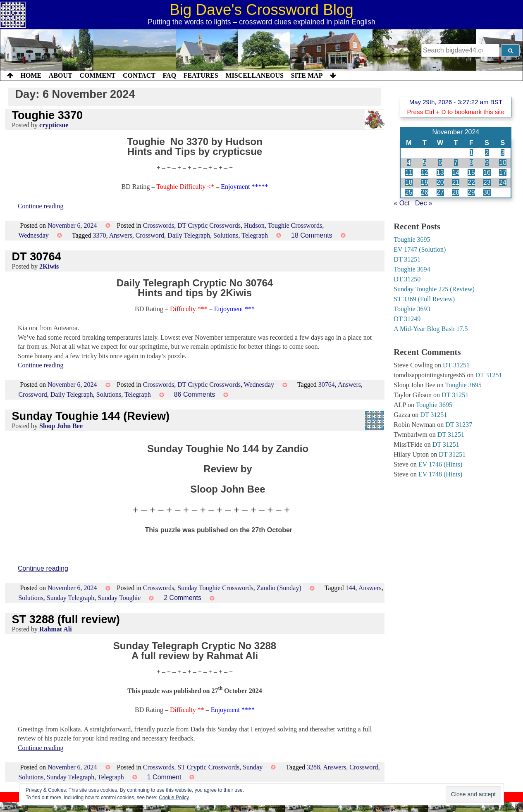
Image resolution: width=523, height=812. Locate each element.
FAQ (169, 75)
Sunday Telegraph (70, 598)
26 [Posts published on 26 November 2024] (425, 192)
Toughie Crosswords (295, 225)
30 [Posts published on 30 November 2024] (487, 192)
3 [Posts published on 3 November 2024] (503, 153)
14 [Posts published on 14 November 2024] (456, 173)
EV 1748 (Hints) (440, 474)
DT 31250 (407, 279)
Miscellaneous (254, 75)
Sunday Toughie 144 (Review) (91, 416)
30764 (327, 385)
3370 (100, 235)
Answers (121, 235)
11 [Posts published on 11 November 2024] (409, 173)
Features (201, 75)
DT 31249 (407, 319)
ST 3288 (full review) (66, 619)
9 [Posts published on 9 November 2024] (487, 163)
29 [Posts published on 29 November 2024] (471, 192)
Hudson (254, 225)
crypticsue (54, 125)
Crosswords (159, 225)
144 (351, 588)
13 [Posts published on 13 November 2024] (440, 173)
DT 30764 (36, 256)
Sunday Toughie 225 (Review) (434, 289)
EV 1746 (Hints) (440, 464)
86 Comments (195, 394)
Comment (97, 75)
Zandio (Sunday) (279, 588)
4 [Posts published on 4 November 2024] (409, 163)
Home (31, 75)
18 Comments (312, 235)
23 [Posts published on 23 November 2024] (487, 182)
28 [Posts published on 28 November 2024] (456, 192)
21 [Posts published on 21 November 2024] (456, 182)
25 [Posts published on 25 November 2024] (409, 192)
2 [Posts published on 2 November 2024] (487, 153)
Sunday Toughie (119, 598)
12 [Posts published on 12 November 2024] (425, 173)
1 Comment (164, 777)
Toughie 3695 (412, 239)
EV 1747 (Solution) (420, 249)
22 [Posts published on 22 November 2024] (471, 182)
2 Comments (183, 598)
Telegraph (255, 235)
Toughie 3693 (412, 309)
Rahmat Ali (56, 629)
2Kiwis (49, 266)
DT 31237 (459, 425)
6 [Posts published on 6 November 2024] (440, 163)
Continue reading (41, 206)
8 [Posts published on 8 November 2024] (472, 163)
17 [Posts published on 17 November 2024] (503, 173)
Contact (139, 75)
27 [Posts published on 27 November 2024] (440, 192)
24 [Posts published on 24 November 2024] (503, 182)
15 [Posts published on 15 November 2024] (471, 173)
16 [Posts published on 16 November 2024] (487, 173)
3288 (313, 767)
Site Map (307, 75)
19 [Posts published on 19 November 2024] (425, 182)
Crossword (150, 235)
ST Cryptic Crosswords (208, 767)
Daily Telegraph (189, 235)
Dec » (424, 203)
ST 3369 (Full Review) (424, 299)
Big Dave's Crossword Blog (261, 10)
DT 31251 (407, 259)
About (61, 75)
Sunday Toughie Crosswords (215, 588)
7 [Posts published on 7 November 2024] (456, 163)
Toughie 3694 (412, 269)
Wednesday (33, 235)
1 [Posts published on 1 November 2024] (472, 153)
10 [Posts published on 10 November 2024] (503, 163)
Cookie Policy (174, 798)
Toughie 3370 (47, 115)
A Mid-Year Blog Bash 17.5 (431, 329)
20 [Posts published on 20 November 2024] (440, 182)
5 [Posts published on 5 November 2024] (425, 163)
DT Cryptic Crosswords (209, 225)
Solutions (226, 235)
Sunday (253, 767)
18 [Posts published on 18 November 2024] (409, 182)
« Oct (401, 203)
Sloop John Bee (61, 426)
